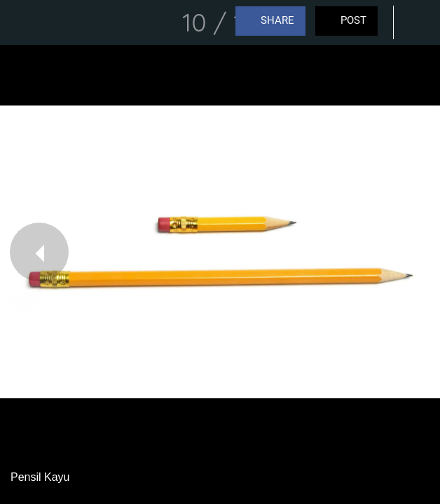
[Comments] (418, 22)
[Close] (22, 22)
